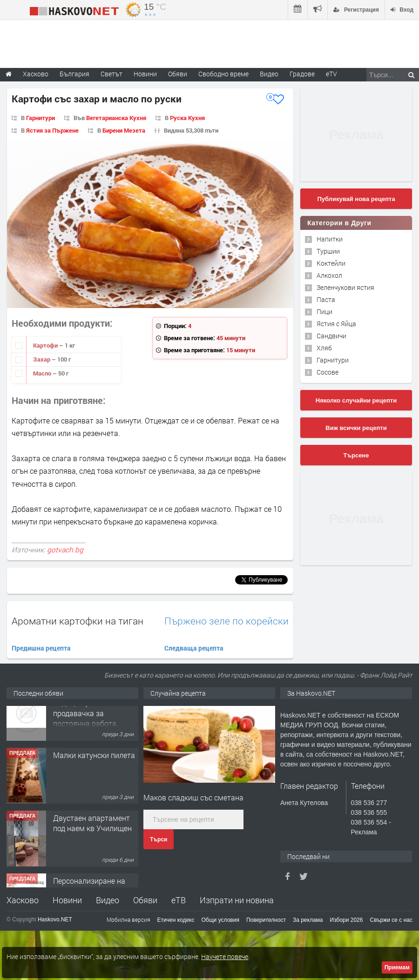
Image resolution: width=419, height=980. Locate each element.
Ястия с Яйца (336, 324)
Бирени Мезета (124, 130)
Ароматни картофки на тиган (78, 621)
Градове (302, 74)
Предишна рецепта (41, 648)
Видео (108, 900)
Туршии (328, 251)
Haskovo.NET (55, 920)
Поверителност (266, 920)
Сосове (328, 372)
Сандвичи (331, 336)
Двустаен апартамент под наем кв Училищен (92, 844)
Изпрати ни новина (237, 900)
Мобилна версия (128, 920)
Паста (326, 299)
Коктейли (331, 263)
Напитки (330, 239)
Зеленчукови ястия (345, 287)
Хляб (324, 348)
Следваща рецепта (194, 648)
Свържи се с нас (391, 920)
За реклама (308, 920)
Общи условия (220, 920)
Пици (324, 312)
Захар (42, 359)
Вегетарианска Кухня (116, 118)
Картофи (46, 345)
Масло (43, 373)
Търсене (356, 455)
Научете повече (225, 957)
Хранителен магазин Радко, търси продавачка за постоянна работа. (89, 729)
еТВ (179, 900)
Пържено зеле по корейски (226, 621)
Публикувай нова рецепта (356, 199)
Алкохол (329, 275)
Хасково (23, 900)
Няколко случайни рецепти (356, 400)
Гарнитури (41, 118)
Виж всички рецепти (356, 428)
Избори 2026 (347, 920)
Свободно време (223, 74)
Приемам (397, 967)
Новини (145, 74)
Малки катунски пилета (94, 776)
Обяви (145, 900)
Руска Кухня (187, 118)
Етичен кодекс (176, 920)
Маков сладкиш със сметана (193, 797)
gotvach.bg (65, 550)
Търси (159, 839)
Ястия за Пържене (52, 130)
